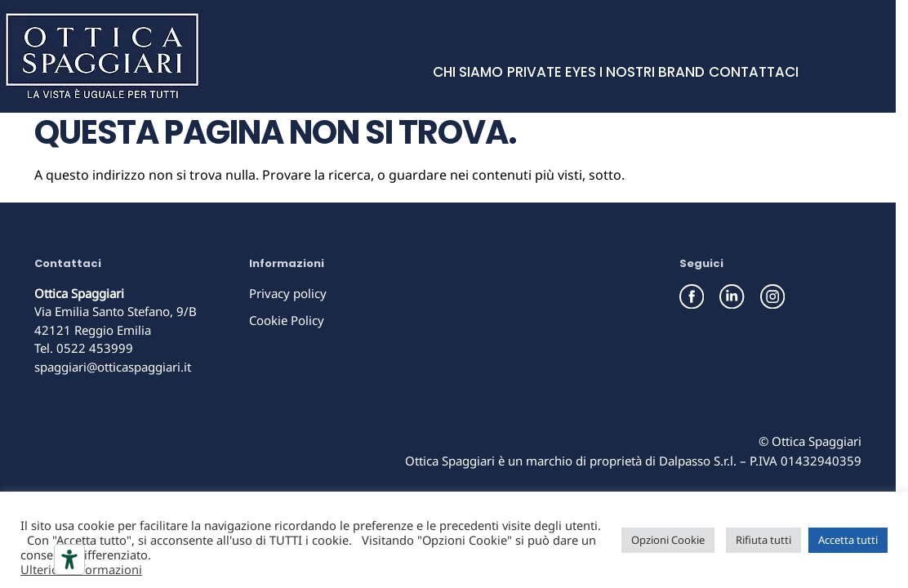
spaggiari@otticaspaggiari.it (113, 367)
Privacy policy (288, 293)
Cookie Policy (287, 320)
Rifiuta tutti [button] (763, 540)
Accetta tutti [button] (848, 540)
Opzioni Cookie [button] (668, 540)
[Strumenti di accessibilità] (69, 559)
